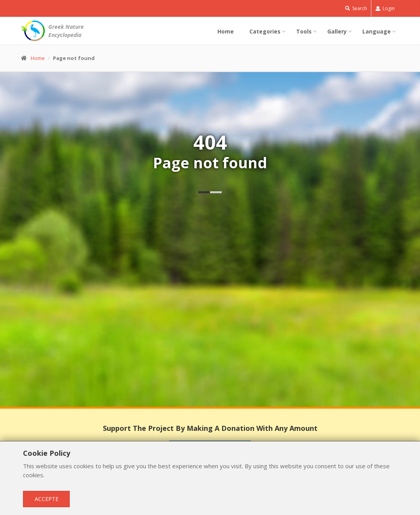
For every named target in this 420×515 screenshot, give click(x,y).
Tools (304, 31)
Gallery (337, 31)
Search (356, 8)
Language (377, 31)
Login (385, 8)
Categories (265, 31)
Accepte (47, 499)
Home (226, 31)
